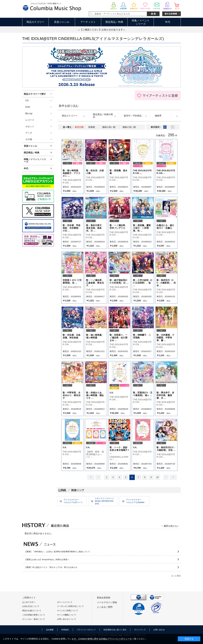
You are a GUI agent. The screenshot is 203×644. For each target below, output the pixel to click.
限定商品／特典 (114, 22)
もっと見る (176, 576)
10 (157, 477)
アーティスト (88, 22)
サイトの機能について (67, 615)
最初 (91, 477)
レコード (30, 120)
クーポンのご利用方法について (70, 606)
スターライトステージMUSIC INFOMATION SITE (104, 501)
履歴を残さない (171, 526)
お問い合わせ (159, 630)
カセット (30, 126)
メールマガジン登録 (107, 602)
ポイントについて (65, 602)
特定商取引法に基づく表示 (115, 630)
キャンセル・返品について (34, 619)
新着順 (92, 127)
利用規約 (65, 630)
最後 (173, 477)
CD (27, 100)
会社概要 (50, 630)
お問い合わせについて (67, 619)
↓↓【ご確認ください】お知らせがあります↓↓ (101, 30)
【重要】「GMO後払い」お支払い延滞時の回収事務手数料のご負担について (57, 552)
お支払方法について (31, 606)
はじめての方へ (29, 602)
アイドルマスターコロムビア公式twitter (135, 501)
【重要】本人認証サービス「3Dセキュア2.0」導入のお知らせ (51, 567)
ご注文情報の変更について (34, 615)
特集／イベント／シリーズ (35, 161)
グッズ (29, 133)
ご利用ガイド (29, 598)
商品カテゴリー (35, 22)
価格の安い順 (129, 127)
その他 (29, 139)
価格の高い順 (109, 127)
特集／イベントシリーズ (141, 22)
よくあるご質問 (105, 607)
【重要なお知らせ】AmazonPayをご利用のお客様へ (47, 560)
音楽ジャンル (62, 22)
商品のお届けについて (32, 611)
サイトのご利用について (68, 611)
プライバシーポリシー (86, 630)
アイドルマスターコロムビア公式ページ (73, 501)
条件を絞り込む (69, 106)
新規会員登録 (104, 598)
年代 (168, 22)
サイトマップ (140, 630)
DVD (28, 107)
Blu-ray (29, 113)
